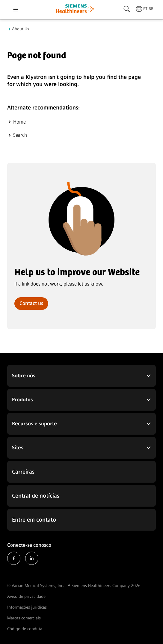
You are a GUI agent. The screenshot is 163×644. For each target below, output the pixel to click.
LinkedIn (32, 558)
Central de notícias (36, 496)
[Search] (127, 9)
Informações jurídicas (27, 607)
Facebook (14, 558)
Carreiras (23, 472)
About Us (21, 29)
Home (19, 122)
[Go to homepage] (75, 9)
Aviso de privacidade (26, 596)
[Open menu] (16, 10)
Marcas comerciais (24, 618)
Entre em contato (34, 520)
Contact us (31, 303)
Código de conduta (25, 629)
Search (20, 135)
